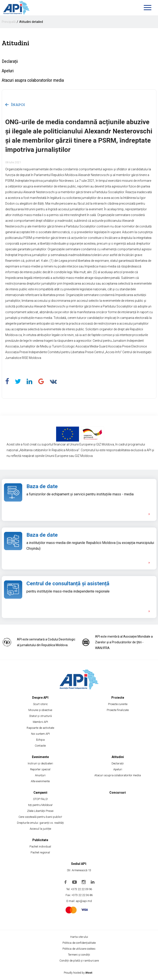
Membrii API (40, 722)
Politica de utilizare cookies (79, 949)
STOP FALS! (40, 799)
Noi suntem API (40, 734)
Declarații (10, 61)
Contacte (40, 746)
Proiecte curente (118, 704)
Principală (9, 22)
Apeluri (8, 71)
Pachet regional (40, 852)
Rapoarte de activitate (40, 728)
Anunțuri (40, 775)
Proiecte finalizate (118, 710)
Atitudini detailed (31, 22)
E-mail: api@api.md (79, 901)
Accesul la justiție (40, 829)
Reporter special (40, 769)
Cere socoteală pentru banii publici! (40, 817)
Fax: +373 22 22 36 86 (79, 895)
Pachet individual (40, 846)
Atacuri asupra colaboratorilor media (33, 80)
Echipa (40, 740)
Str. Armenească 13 (79, 870)
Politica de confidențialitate (79, 943)
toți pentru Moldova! (40, 805)
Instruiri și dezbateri (40, 763)
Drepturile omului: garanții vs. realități (40, 823)
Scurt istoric (40, 704)
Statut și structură (40, 716)
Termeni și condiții (79, 955)
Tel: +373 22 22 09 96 (79, 889)
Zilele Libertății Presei (40, 811)
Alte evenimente (40, 781)
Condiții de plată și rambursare (79, 961)
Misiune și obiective (40, 710)
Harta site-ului (79, 937)
